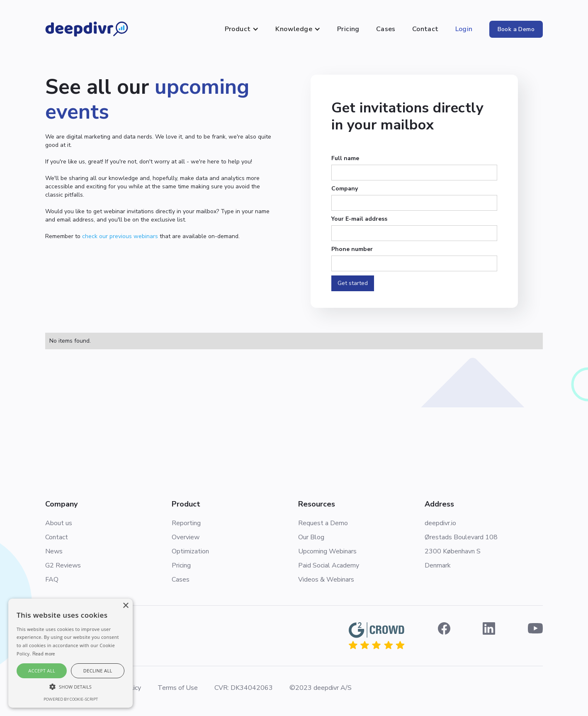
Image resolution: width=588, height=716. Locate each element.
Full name (345, 158)
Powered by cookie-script (71, 699)
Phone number (352, 249)
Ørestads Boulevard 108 (461, 537)
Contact (425, 29)
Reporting (186, 523)
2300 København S (453, 551)
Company (345, 189)
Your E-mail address (359, 219)
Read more (44, 654)
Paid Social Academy (329, 565)
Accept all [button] (42, 671)
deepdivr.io (440, 523)
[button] (242, 29)
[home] (87, 29)
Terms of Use (178, 688)
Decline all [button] (98, 671)
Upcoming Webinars (327, 551)
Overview (186, 537)
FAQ (52, 580)
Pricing (348, 29)
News (54, 551)
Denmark (438, 565)
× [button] (125, 606)
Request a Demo (323, 523)
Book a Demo (516, 29)
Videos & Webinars (326, 580)
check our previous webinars (120, 236)
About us (59, 523)
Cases (386, 29)
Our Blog (311, 537)
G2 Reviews (63, 565)
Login (464, 29)
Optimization (190, 551)
